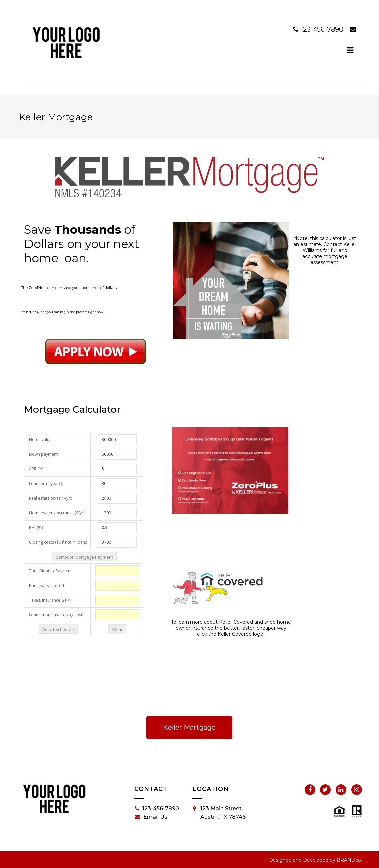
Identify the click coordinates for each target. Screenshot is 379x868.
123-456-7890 (319, 29)
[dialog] (350, 50)
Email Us (151, 817)
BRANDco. (349, 860)
